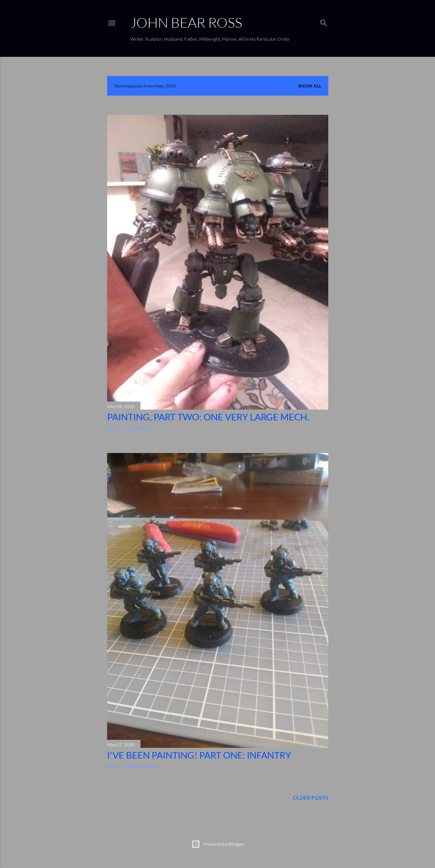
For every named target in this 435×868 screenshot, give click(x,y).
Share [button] (113, 428)
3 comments (136, 428)
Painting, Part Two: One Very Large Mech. (208, 417)
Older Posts (311, 798)
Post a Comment (141, 766)
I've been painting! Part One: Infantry (199, 755)
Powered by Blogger (218, 844)
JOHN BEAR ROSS (186, 22)
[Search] (324, 21)
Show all (310, 86)
